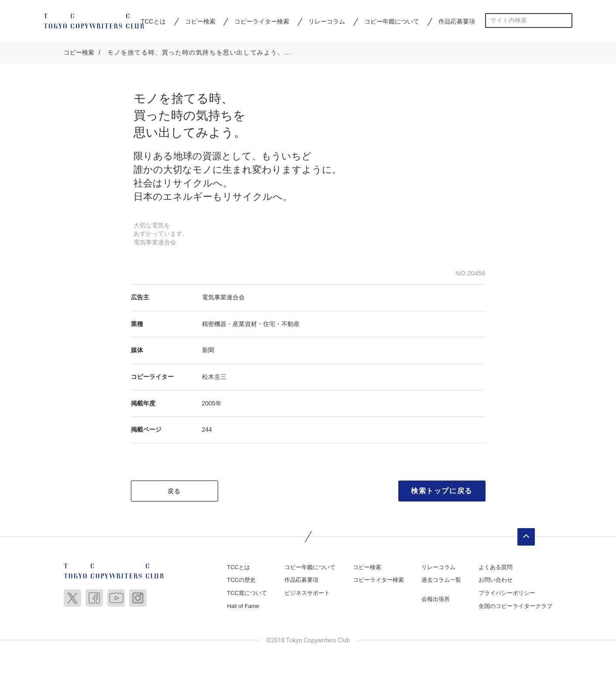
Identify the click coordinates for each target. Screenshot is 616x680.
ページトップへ (526, 537)
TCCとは (153, 21)
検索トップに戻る (442, 491)
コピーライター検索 (262, 21)
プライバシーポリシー (507, 593)
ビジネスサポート (307, 593)
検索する (565, 20)
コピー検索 (200, 21)
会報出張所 (436, 599)
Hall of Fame (243, 606)
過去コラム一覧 (441, 580)
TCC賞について (247, 593)
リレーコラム (327, 21)
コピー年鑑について (392, 21)
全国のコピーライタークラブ (515, 606)
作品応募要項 (457, 21)
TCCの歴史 (241, 580)
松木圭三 (214, 377)
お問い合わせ (496, 580)
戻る (174, 491)
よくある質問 (496, 567)
